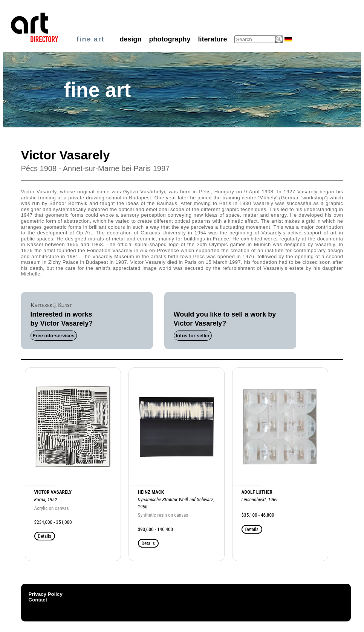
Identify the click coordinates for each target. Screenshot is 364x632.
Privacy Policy (46, 594)
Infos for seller (193, 336)
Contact (38, 600)
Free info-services (54, 336)
